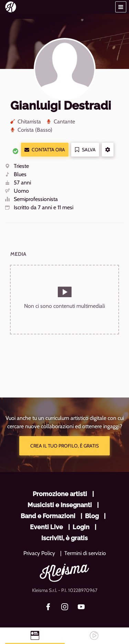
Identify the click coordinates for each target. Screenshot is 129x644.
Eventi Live (46, 527)
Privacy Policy (39, 553)
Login (81, 527)
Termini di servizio (85, 553)
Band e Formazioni (48, 516)
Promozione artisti (60, 494)
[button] (121, 7)
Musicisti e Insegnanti (60, 505)
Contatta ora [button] (45, 150)
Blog (92, 516)
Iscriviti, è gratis (64, 538)
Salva (85, 150)
